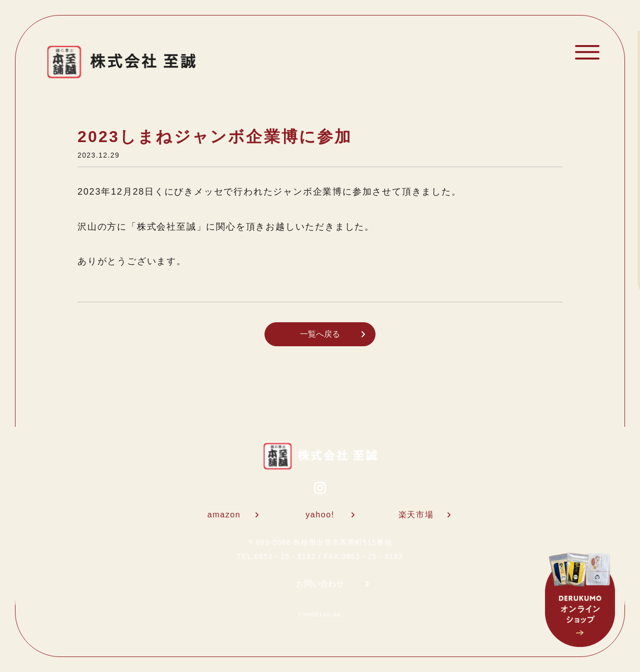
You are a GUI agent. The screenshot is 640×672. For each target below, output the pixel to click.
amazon (233, 515)
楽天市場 (424, 515)
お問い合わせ (332, 584)
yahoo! (330, 515)
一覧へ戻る (332, 334)
